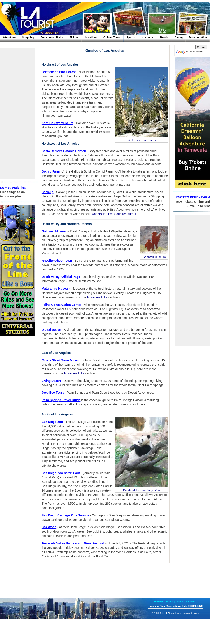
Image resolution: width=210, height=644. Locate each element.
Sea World (49, 527)
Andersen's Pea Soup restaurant (114, 214)
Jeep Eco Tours (53, 393)
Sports (131, 38)
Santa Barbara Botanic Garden (64, 151)
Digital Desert (51, 330)
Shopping (28, 38)
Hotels (164, 38)
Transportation (198, 38)
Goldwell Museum (55, 231)
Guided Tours (112, 38)
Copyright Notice (190, 613)
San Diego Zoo (52, 422)
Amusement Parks (52, 38)
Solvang (47, 192)
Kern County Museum (57, 123)
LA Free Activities (13, 188)
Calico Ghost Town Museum (62, 360)
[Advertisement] (17, 113)
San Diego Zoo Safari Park (61, 473)
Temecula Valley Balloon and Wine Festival (73, 543)
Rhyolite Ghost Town (57, 261)
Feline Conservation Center (61, 305)
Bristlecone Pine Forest (59, 72)
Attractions (9, 38)
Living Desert (51, 381)
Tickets (74, 38)
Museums (148, 38)
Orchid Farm (51, 171)
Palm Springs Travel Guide (61, 400)
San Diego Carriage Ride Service (65, 515)
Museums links (97, 297)
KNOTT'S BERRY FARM (193, 197)
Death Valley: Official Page (61, 277)
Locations (91, 38)
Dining (179, 38)
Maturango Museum (56, 289)
